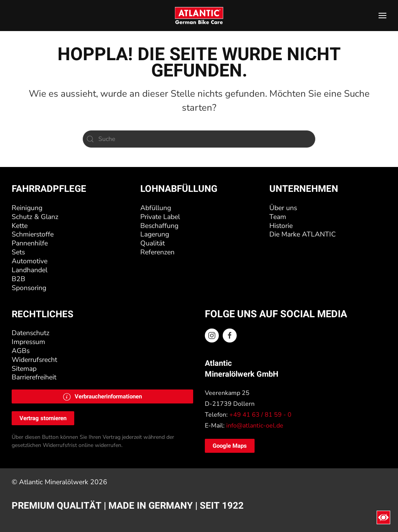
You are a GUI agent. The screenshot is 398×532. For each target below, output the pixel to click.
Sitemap (24, 369)
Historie (281, 226)
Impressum (28, 342)
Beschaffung (159, 226)
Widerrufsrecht (34, 360)
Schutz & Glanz (35, 217)
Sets (18, 252)
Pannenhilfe (30, 243)
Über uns (283, 208)
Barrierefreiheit (34, 377)
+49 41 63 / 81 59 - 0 (260, 415)
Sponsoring (29, 288)
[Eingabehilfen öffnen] (383, 517)
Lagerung (155, 234)
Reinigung (27, 208)
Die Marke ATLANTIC (303, 234)
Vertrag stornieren (43, 418)
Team (278, 217)
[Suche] (199, 139)
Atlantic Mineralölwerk (55, 482)
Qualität (153, 243)
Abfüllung (156, 208)
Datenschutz (31, 333)
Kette (20, 226)
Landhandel (30, 270)
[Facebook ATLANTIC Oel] (230, 336)
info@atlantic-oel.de (255, 426)
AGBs (21, 351)
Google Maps (230, 446)
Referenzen (157, 252)
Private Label (160, 217)
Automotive (30, 261)
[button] (382, 16)
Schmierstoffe (33, 234)
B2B (18, 279)
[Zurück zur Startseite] (199, 16)
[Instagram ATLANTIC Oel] (212, 336)
